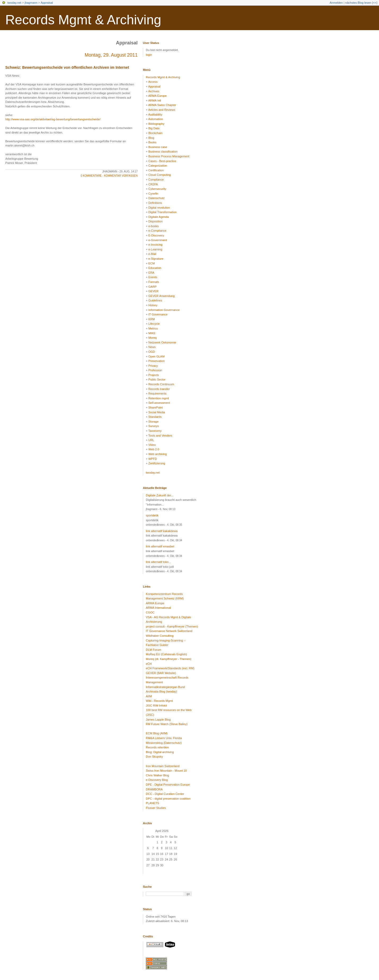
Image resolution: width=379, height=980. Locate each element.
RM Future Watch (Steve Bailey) (167, 724)
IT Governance (158, 314)
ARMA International (158, 608)
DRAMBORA (154, 789)
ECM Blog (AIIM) (157, 733)
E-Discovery (156, 235)
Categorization (158, 166)
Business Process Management (169, 156)
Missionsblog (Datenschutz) (164, 743)
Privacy (153, 366)
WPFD (152, 459)
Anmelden (336, 3)
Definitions (155, 203)
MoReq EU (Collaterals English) (166, 654)
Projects (154, 375)
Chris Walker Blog (157, 775)
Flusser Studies (156, 808)
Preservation (156, 361)
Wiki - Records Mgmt (159, 701)
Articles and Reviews (162, 110)
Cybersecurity (157, 189)
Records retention (157, 747)
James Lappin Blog (158, 720)
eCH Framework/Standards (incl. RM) (170, 668)
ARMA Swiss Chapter (162, 105)
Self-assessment (159, 403)
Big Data (154, 128)
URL (151, 440)
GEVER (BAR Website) (161, 673)
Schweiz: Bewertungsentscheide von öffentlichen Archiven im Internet (67, 67)
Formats (154, 282)
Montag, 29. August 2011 (111, 55)
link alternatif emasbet (160, 546)
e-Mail (152, 254)
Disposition (155, 221)
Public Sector (157, 379)
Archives (154, 91)
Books (152, 142)
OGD (152, 352)
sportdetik (152, 515)
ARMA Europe (157, 96)
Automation (156, 119)
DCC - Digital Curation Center (165, 794)
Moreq (152, 338)
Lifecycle (154, 324)
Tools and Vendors (160, 436)
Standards (155, 417)
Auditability (155, 115)
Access (153, 82)
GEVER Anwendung (161, 296)
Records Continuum (161, 384)
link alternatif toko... (158, 562)
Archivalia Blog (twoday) (161, 692)
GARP (152, 287)
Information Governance (164, 310)
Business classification (163, 152)
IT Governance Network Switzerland (169, 631)
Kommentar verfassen (121, 176)
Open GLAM (156, 356)
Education (155, 268)
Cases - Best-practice (162, 161)
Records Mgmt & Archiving (83, 20)
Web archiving (157, 454)
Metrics (153, 328)
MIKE (152, 333)
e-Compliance (157, 231)
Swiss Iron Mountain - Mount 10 (166, 771)
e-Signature (156, 259)
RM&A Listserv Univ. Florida (164, 738)
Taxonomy (155, 431)
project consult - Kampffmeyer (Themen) (172, 626)
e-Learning (155, 249)
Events (153, 277)
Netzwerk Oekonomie (162, 342)
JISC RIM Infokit (156, 706)
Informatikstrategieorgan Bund (165, 687)
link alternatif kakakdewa (162, 531)
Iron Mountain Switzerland (163, 766)
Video (152, 445)
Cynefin (153, 194)
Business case (158, 147)
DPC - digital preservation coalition (168, 799)
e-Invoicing (155, 245)
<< (375, 3)
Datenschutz (156, 198)
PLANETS (152, 803)
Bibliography (156, 124)
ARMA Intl (155, 100)
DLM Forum (154, 650)
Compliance (156, 180)
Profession (155, 370)
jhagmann (31, 3)
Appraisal (47, 3)
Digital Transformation (162, 212)
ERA (151, 273)
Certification (156, 170)
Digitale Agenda (158, 217)
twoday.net (14, 3)
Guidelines (155, 300)
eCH (149, 664)
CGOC (150, 612)
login (149, 55)
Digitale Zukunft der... (160, 495)
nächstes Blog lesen (358, 3)
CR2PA (153, 184)
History (153, 305)
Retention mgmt (159, 398)
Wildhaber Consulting (160, 636)
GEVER (153, 291)
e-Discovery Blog (157, 780)
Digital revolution (159, 208)
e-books (153, 226)
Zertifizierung (157, 463)
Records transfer (159, 389)
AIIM (149, 696)
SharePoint (155, 407)
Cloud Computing (159, 175)
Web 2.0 (154, 449)
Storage (153, 422)
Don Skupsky (154, 757)
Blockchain (155, 133)
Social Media (157, 412)
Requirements (157, 393)
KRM (151, 319)
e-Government (157, 240)
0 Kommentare (91, 176)
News (152, 347)
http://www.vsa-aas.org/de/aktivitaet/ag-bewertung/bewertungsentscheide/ (53, 119)
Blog (151, 138)
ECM (151, 263)
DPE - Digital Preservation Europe (168, 785)
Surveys (154, 426)
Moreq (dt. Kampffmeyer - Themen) (169, 659)
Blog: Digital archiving (160, 752)
